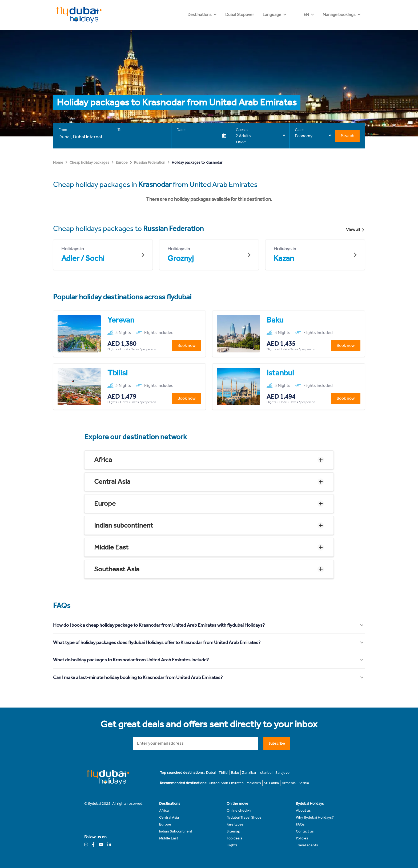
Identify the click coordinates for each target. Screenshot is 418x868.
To (120, 130)
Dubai (211, 773)
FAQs (300, 824)
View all (355, 229)
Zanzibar (249, 773)
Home (58, 162)
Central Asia (112, 482)
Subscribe (277, 743)
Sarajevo (282, 773)
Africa (103, 460)
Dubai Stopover (272, 15)
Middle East (111, 547)
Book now (187, 345)
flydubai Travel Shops (244, 817)
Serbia (304, 783)
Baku (235, 773)
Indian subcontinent (124, 525)
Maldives (254, 783)
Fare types (235, 824)
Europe (122, 162)
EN (306, 15)
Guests (242, 130)
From (63, 130)
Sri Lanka (271, 783)
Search (347, 136)
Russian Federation (150, 162)
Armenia (289, 783)
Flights (232, 845)
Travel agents (307, 845)
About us (303, 810)
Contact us (305, 831)
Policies (302, 838)
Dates (182, 130)
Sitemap (233, 831)
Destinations (232, 15)
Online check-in (240, 810)
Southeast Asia (117, 569)
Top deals (234, 838)
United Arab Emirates (226, 783)
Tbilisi (223, 773)
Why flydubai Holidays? (315, 817)
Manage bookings (339, 15)
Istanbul (266, 773)
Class (300, 130)
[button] (209, 460)
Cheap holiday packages (89, 162)
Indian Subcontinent (176, 831)
